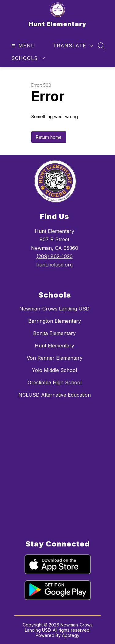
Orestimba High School (55, 382)
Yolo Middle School (54, 370)
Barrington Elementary (55, 321)
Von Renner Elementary (55, 358)
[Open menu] (23, 46)
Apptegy (71, 635)
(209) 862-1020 (55, 256)
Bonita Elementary (54, 333)
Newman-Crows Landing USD (54, 309)
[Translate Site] (73, 46)
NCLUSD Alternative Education (55, 395)
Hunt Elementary (54, 346)
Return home (49, 137)
